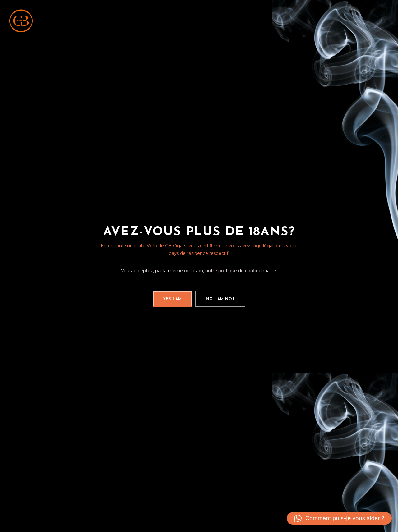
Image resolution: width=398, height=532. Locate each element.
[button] (339, 518)
